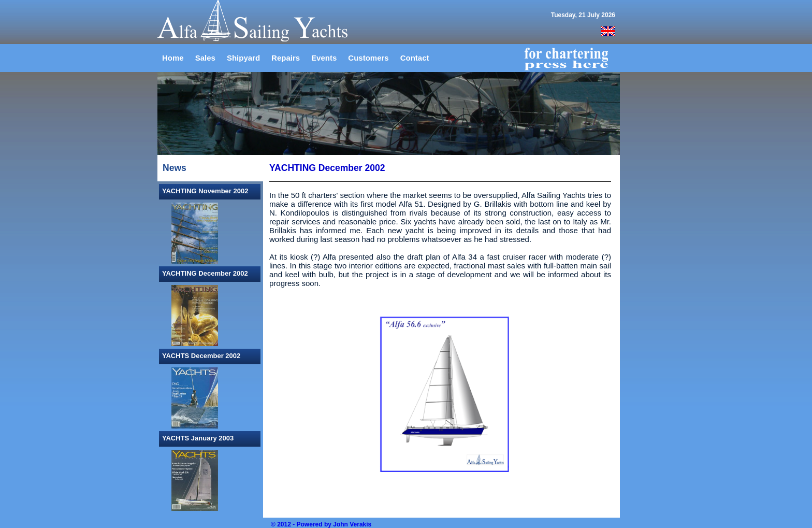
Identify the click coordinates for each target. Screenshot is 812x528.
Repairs (286, 58)
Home (173, 58)
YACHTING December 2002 (205, 273)
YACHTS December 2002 (201, 356)
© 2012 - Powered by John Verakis (321, 524)
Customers (368, 58)
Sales (205, 58)
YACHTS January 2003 (198, 438)
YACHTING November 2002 (205, 191)
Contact (415, 58)
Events (324, 58)
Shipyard (243, 58)
